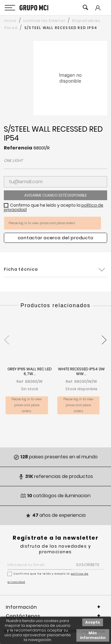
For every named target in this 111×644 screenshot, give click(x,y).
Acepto (93, 622)
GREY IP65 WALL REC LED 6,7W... (30, 372)
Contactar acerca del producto (56, 238)
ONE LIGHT (13, 161)
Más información (93, 635)
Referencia (18, 148)
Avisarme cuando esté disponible (55, 195)
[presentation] (7, 337)
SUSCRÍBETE (88, 565)
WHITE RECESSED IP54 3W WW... (81, 372)
